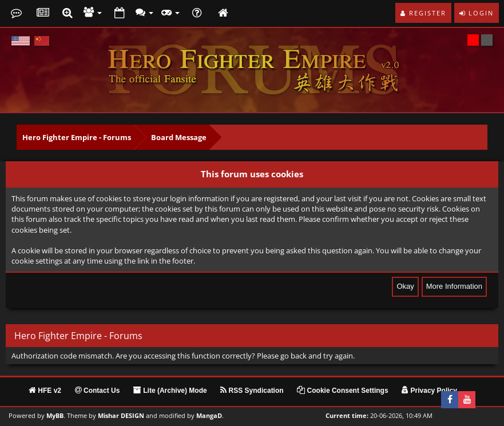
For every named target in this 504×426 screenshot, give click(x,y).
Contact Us (98, 391)
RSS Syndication (252, 391)
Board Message (179, 137)
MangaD (209, 416)
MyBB (55, 416)
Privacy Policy (429, 391)
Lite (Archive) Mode (170, 391)
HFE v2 (45, 391)
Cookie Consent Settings (342, 391)
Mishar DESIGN (121, 416)
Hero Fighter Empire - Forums (77, 137)
